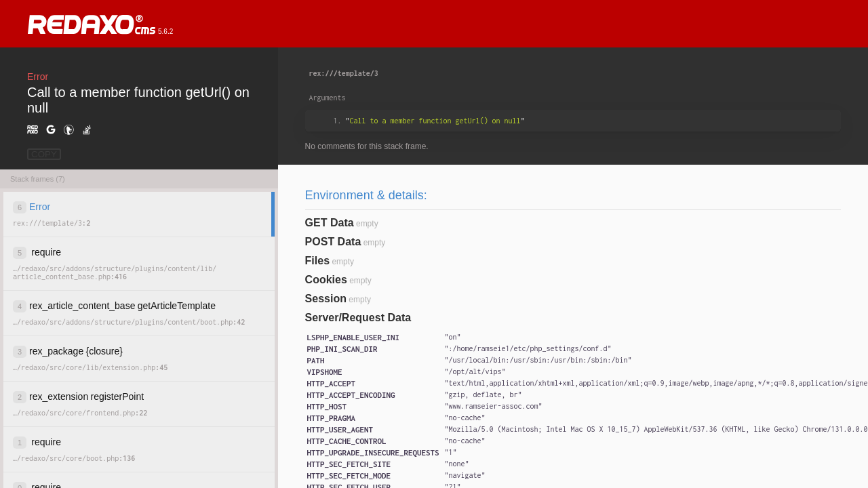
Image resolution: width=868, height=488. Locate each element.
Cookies (326, 280)
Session (326, 299)
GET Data (330, 223)
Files (317, 261)
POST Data (333, 242)
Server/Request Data (358, 318)
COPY (44, 154)
